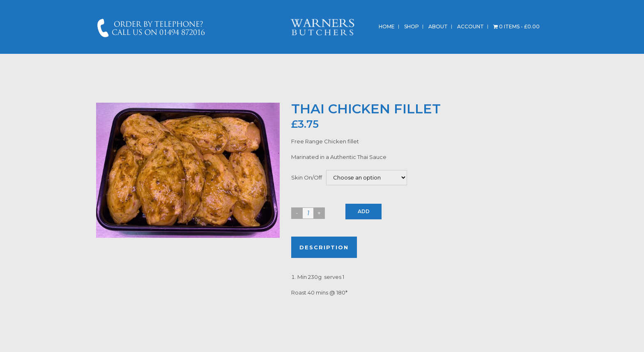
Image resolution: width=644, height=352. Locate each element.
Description (324, 247)
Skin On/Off (307, 177)
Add (364, 211)
